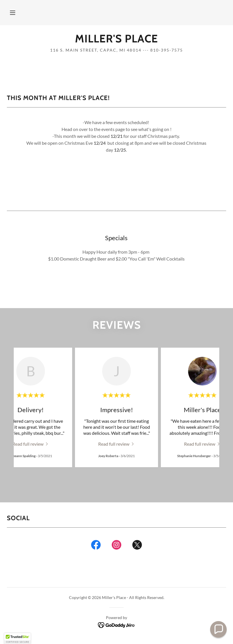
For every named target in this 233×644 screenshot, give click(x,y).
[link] (116, 41)
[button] (13, 13)
